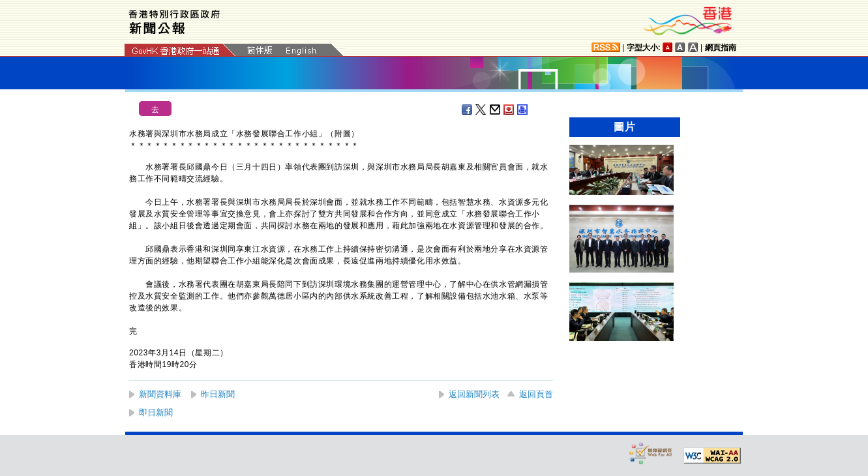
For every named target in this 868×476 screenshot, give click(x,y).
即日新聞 (156, 412)
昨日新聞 (218, 394)
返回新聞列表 (474, 394)
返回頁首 (536, 394)
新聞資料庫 (160, 394)
